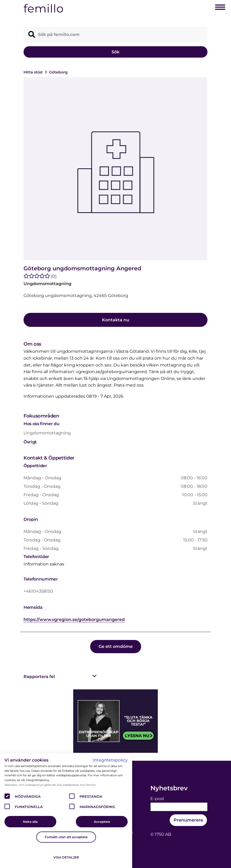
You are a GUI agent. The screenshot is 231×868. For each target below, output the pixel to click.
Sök (115, 52)
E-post (157, 799)
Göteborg (58, 72)
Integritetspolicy (110, 760)
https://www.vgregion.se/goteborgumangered (74, 619)
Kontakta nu (116, 320)
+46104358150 (38, 591)
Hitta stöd (34, 72)
